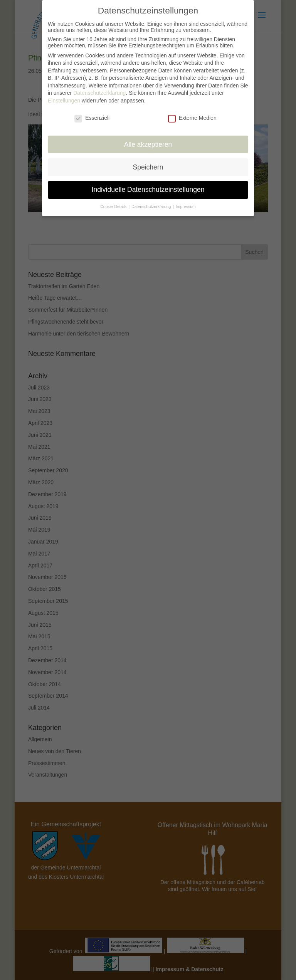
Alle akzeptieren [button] (148, 138)
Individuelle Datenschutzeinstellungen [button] (148, 183)
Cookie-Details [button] (114, 200)
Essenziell (92, 112)
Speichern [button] (148, 161)
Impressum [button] (186, 200)
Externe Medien (192, 112)
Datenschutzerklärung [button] (152, 200)
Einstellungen (64, 94)
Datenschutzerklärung (99, 87)
